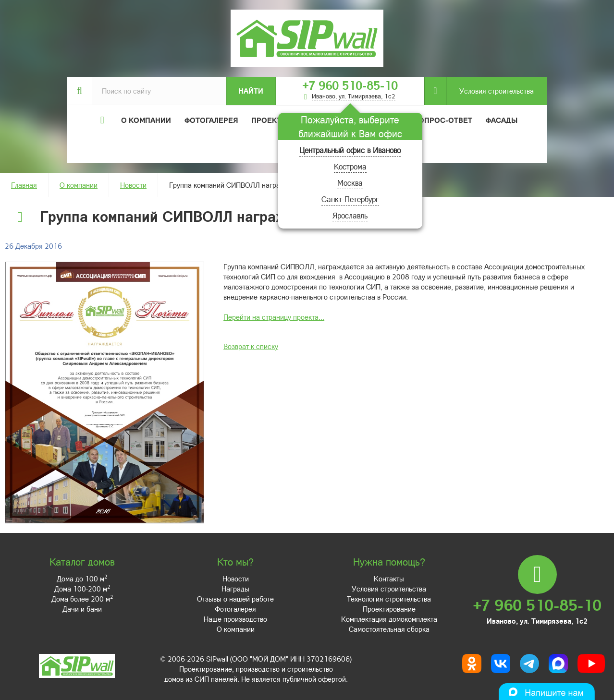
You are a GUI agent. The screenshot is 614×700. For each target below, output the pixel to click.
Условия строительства (490, 91)
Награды (235, 589)
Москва (350, 183)
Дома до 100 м (82, 579)
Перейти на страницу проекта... (274, 317)
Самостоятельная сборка (389, 629)
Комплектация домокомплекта (389, 619)
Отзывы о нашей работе (235, 599)
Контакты (389, 579)
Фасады (502, 120)
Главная (24, 185)
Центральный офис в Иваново (350, 150)
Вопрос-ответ (443, 120)
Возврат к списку (251, 346)
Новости (133, 185)
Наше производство (235, 619)
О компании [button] (146, 120)
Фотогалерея (211, 120)
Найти (251, 91)
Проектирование (389, 609)
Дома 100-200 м (82, 589)
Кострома (350, 166)
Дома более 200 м (82, 599)
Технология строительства (389, 599)
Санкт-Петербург (350, 199)
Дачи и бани (82, 609)
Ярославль (350, 215)
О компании (79, 185)
